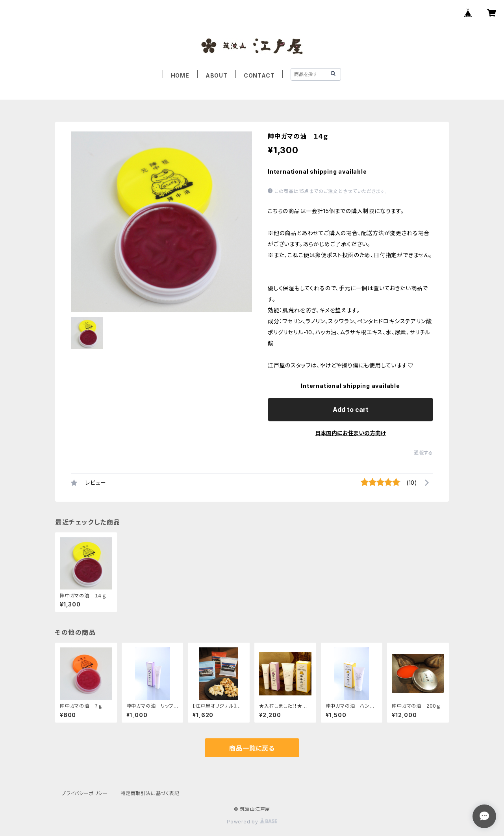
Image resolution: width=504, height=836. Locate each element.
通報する (423, 453)
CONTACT (259, 75)
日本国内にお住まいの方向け (350, 433)
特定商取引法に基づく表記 (150, 793)
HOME (180, 75)
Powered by (252, 822)
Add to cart (351, 410)
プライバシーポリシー (85, 793)
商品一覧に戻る (252, 748)
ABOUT (217, 75)
